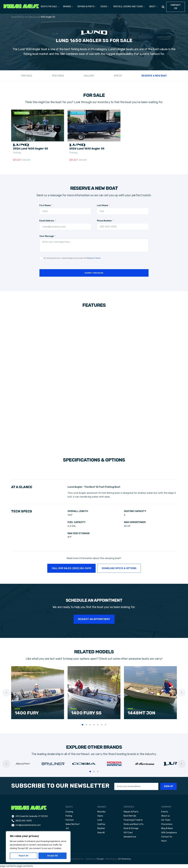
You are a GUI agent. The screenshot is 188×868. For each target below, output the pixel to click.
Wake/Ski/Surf (73, 824)
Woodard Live (130, 837)
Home (14, 17)
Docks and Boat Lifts (134, 824)
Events (165, 812)
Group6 (100, 859)
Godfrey (101, 824)
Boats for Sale (25, 17)
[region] (38, 847)
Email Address (47, 221)
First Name (45, 205)
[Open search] (163, 7)
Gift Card (128, 833)
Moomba (101, 812)
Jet (67, 828)
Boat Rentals (130, 816)
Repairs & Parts (131, 812)
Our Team (166, 820)
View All (101, 833)
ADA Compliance (169, 833)
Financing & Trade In (133, 820)
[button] (50, 7)
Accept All (53, 856)
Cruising (69, 812)
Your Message (47, 236)
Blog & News (167, 828)
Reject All (23, 856)
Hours (164, 841)
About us (166, 816)
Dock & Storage (131, 828)
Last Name (102, 205)
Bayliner (101, 828)
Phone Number (104, 221)
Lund (36, 17)
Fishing (17, 153)
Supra (100, 816)
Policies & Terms (94, 258)
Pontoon (70, 820)
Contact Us (167, 837)
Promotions (167, 824)
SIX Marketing (124, 859)
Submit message (94, 273)
